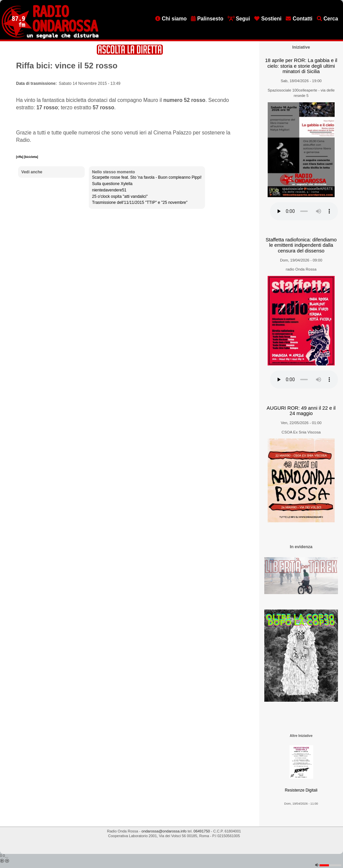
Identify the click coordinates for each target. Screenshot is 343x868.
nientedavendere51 (109, 190)
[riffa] (20, 157)
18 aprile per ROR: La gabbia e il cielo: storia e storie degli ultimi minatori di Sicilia (301, 66)
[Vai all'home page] (50, 37)
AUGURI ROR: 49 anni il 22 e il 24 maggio (301, 411)
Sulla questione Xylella (112, 184)
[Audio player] (304, 211)
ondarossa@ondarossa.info (164, 831)
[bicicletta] (31, 157)
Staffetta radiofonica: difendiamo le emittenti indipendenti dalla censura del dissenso (301, 245)
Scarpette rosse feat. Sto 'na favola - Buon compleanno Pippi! (147, 177)
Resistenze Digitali (301, 790)
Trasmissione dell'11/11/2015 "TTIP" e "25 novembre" (140, 202)
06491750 (202, 831)
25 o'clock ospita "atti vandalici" (120, 196)
